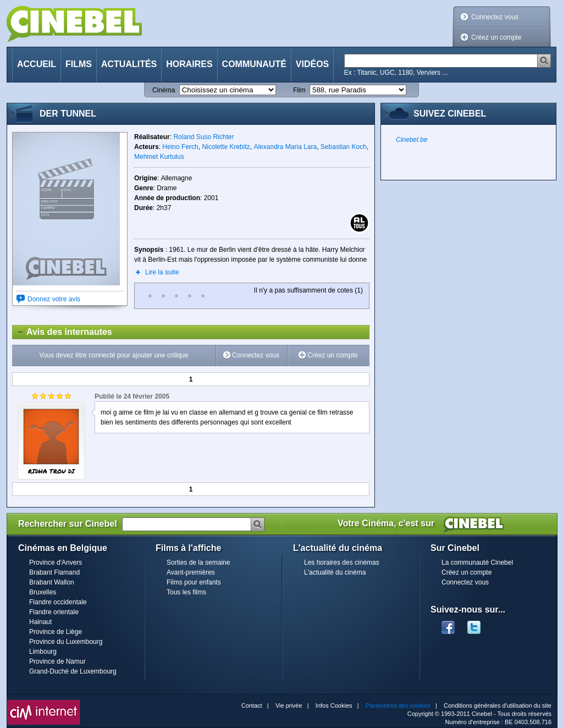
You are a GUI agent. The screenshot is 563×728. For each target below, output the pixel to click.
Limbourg (43, 652)
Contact (252, 705)
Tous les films (186, 592)
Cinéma (164, 90)
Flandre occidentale (58, 602)
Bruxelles (43, 592)
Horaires (189, 64)
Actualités (129, 64)
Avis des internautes (62, 332)
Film (299, 90)
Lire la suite (162, 272)
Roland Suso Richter (203, 137)
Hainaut (40, 622)
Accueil (37, 64)
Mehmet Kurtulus (159, 157)
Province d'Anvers (56, 562)
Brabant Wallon (52, 582)
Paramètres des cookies (398, 705)
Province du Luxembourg (66, 642)
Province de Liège (56, 632)
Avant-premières (191, 572)
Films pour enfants (194, 582)
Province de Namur (57, 661)
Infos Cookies (334, 705)
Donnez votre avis (54, 299)
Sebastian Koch (344, 147)
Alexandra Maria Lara (285, 147)
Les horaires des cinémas (342, 562)
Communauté (254, 64)
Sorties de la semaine (198, 562)
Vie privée (289, 705)
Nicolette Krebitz (226, 147)
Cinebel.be (412, 140)
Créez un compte (496, 37)
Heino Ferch (180, 147)
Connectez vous (495, 17)
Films (79, 64)
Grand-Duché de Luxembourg (73, 671)
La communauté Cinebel (477, 562)
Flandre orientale (54, 612)
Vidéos (312, 64)
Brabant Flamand (54, 572)
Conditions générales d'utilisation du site (498, 705)
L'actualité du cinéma (335, 572)
